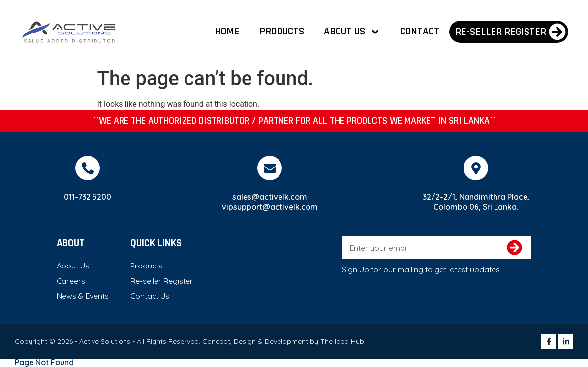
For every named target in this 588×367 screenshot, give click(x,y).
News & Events (83, 296)
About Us (352, 32)
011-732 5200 (88, 197)
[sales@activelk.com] (270, 168)
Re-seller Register (162, 281)
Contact (420, 31)
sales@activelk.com (270, 197)
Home (227, 31)
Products (282, 31)
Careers (71, 281)
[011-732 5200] (88, 168)
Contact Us (150, 296)
